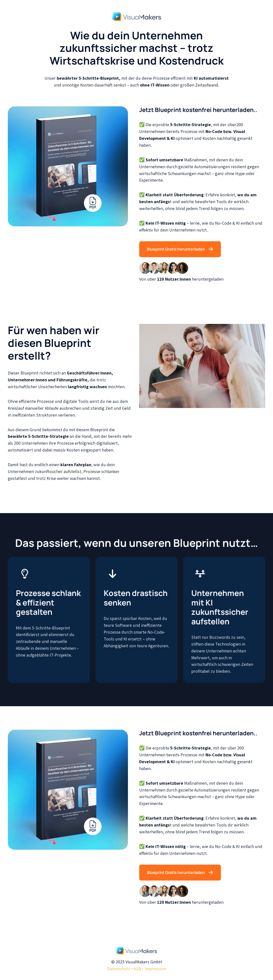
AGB (137, 969)
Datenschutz (119, 969)
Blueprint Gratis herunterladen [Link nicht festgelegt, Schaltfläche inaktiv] (180, 249)
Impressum (155, 969)
